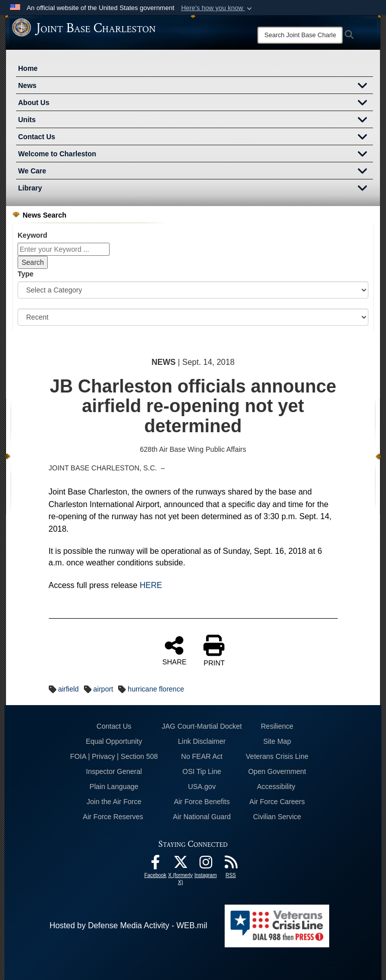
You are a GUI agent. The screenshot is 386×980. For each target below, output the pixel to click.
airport (104, 689)
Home (28, 68)
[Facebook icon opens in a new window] (155, 865)
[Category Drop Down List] (193, 290)
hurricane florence (156, 689)
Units (196, 121)
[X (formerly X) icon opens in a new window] (180, 865)
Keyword (32, 235)
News (196, 86)
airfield (68, 689)
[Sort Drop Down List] (193, 317)
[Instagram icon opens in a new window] (206, 865)
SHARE (174, 650)
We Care (196, 172)
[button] (217, 8)
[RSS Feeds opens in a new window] (231, 865)
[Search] (300, 35)
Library (196, 189)
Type (26, 274)
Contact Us (196, 138)
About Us (196, 104)
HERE (151, 585)
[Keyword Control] (64, 249)
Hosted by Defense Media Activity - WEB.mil (128, 925)
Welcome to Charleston (196, 155)
